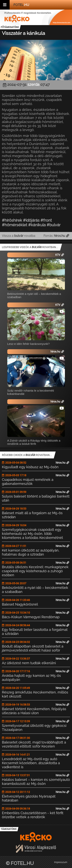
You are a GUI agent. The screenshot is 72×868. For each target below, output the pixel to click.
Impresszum (61, 862)
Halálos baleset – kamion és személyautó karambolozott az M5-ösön (36, 782)
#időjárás (31, 220)
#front (46, 220)
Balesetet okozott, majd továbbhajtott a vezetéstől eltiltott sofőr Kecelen (34, 744)
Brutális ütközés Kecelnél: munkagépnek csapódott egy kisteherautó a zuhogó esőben (35, 571)
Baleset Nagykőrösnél (20, 604)
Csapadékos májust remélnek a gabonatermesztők (28, 482)
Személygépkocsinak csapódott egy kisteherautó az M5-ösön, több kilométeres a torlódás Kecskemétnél (32, 534)
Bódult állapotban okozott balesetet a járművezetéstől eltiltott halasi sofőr (33, 648)
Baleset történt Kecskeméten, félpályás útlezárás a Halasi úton (34, 711)
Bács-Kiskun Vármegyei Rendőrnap (31, 617)
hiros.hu (62, 463)
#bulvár (54, 225)
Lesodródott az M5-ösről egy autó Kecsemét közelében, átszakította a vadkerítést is (31, 763)
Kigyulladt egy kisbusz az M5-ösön (30, 467)
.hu (21, 5)
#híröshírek (12, 220)
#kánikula (37, 225)
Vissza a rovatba (19, 236)
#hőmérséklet (15, 225)
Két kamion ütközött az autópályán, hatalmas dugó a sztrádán (31, 552)
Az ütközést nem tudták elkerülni (29, 663)
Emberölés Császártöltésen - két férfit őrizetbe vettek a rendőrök (33, 815)
